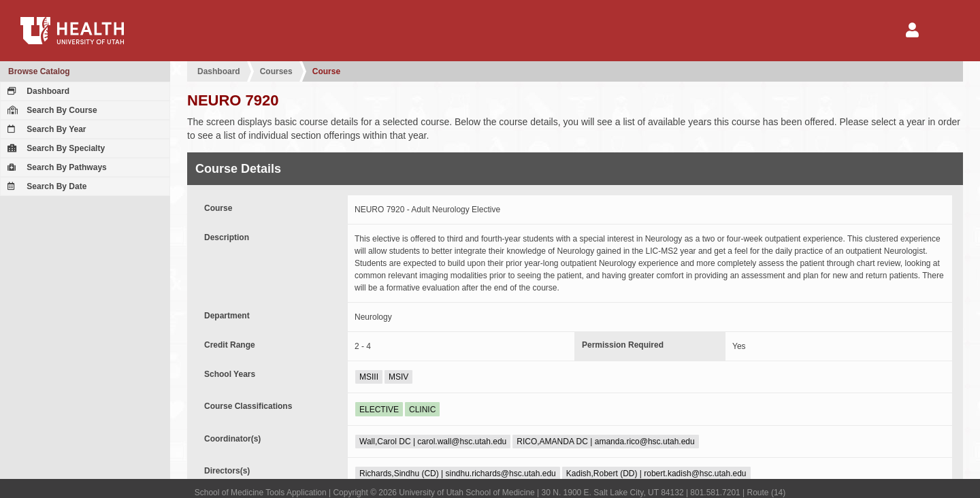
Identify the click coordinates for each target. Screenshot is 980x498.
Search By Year (45, 129)
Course (326, 71)
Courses (276, 71)
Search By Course (51, 110)
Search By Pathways (55, 167)
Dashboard (37, 91)
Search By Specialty (54, 148)
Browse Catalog (39, 71)
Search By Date (45, 186)
